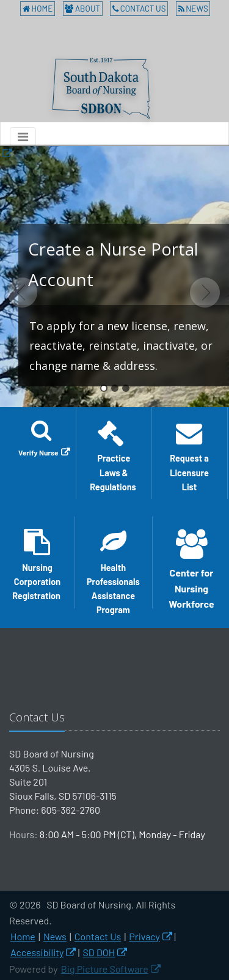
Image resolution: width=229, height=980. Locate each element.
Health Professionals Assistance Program (113, 568)
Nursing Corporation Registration (37, 565)
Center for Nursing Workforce (191, 569)
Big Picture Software (105, 969)
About (82, 9)
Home (38, 9)
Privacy (144, 936)
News (193, 9)
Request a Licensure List (189, 456)
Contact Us (139, 9)
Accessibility (37, 952)
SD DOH (99, 952)
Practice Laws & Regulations (114, 456)
